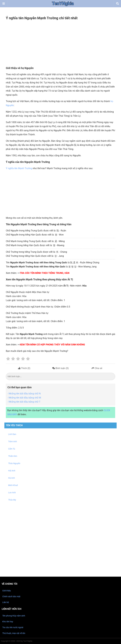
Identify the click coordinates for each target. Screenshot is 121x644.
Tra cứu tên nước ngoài (13, 627)
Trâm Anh (13, 441)
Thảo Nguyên (14, 463)
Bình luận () (61, 368)
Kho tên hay (8, 622)
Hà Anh (12, 478)
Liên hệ (6, 602)
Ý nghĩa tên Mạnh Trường (19, 168)
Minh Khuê (13, 485)
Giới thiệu (7, 591)
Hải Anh (12, 471)
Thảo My (12, 500)
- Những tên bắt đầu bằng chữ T (24, 402)
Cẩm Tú (12, 449)
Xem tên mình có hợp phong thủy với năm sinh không (52, 345)
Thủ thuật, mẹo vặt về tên (14, 633)
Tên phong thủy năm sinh (14, 616)
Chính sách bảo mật (11, 596)
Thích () (24, 368)
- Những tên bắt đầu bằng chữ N (24, 394)
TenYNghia (63, 4)
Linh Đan (12, 434)
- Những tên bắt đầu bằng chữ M (24, 398)
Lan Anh (12, 493)
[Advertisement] (61, 43)
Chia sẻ (97, 368)
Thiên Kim (13, 456)
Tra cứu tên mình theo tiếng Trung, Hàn (45, 273)
